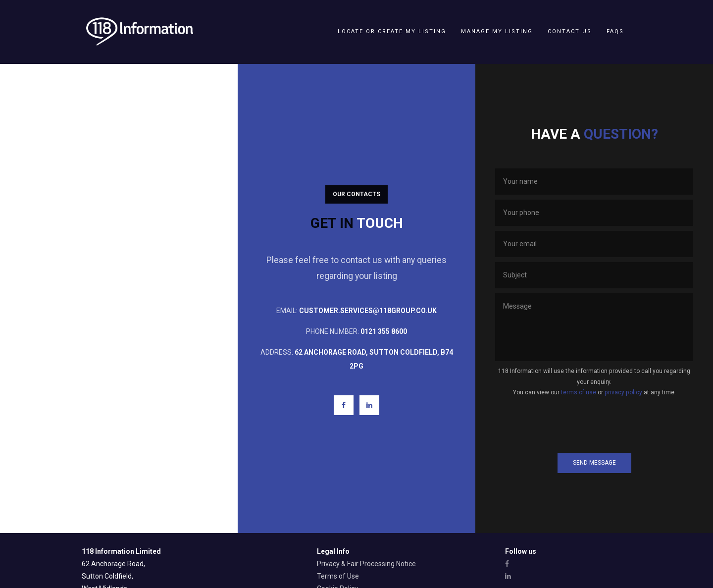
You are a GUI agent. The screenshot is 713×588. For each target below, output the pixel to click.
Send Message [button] (594, 463)
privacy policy (623, 392)
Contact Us (570, 31)
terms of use (579, 392)
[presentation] (594, 425)
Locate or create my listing (392, 31)
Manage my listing (497, 31)
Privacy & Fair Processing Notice (366, 564)
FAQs (615, 31)
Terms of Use (338, 576)
